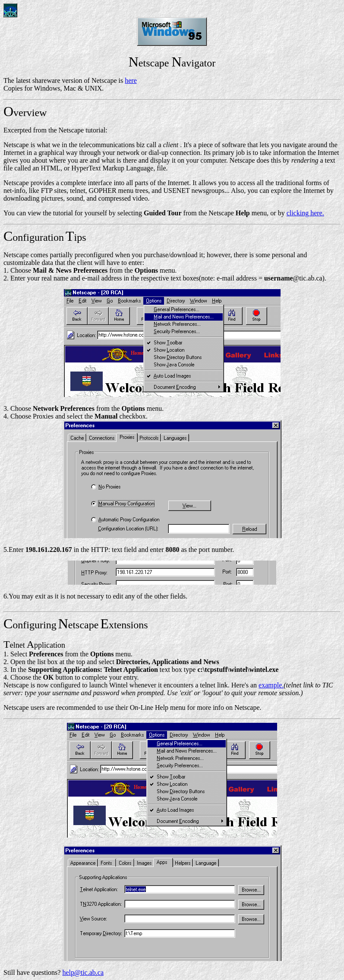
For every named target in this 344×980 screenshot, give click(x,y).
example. (271, 685)
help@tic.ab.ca (83, 972)
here (131, 80)
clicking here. (305, 213)
